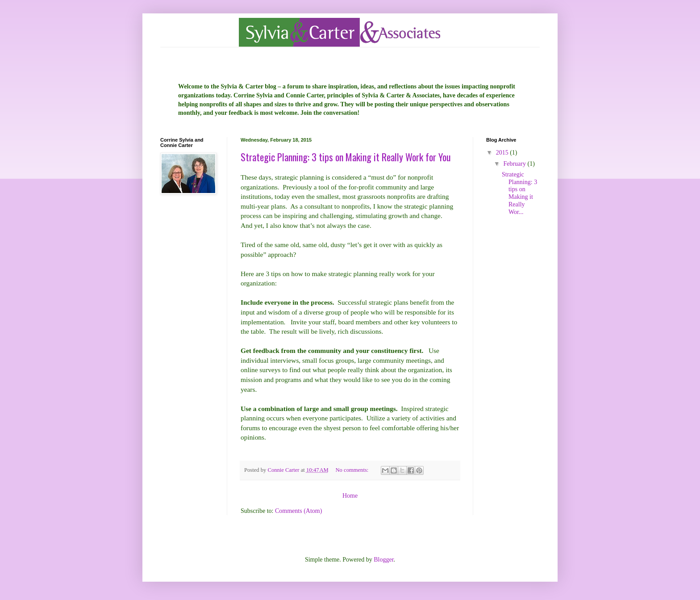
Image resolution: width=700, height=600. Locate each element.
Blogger (383, 560)
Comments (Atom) (298, 511)
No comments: (353, 470)
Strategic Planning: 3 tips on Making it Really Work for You (346, 157)
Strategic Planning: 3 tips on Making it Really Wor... (519, 193)
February (515, 164)
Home (350, 496)
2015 (503, 153)
